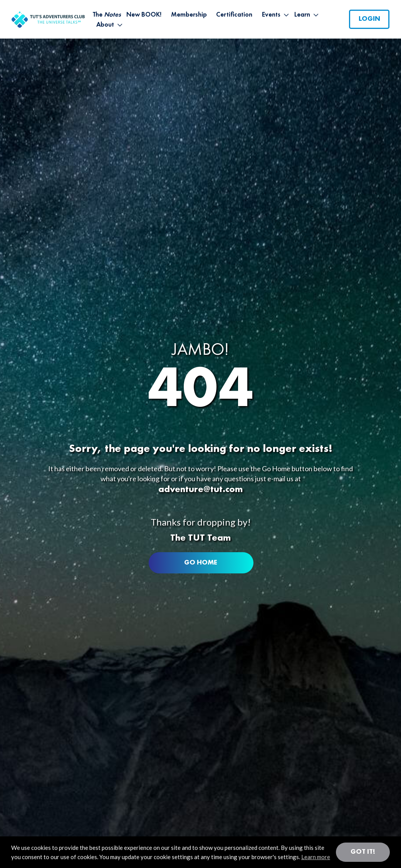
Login (369, 19)
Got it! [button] (363, 852)
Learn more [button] (316, 857)
